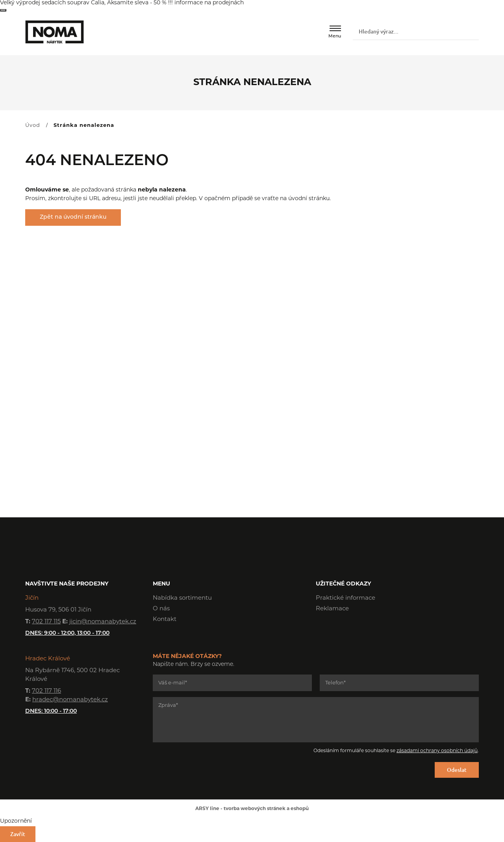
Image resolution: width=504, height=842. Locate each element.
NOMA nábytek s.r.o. (55, 32)
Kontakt (165, 620)
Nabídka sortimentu (182, 598)
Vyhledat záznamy (472, 32)
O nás (161, 609)
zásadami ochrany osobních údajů (437, 751)
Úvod (33, 125)
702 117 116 (46, 691)
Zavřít (3, 10)
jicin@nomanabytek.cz (103, 622)
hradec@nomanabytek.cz (70, 700)
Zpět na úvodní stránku (73, 217)
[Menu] (335, 28)
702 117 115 (46, 622)
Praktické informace (346, 598)
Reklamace (332, 609)
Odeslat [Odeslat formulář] (457, 770)
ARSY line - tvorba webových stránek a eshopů (252, 809)
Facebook (322, 631)
